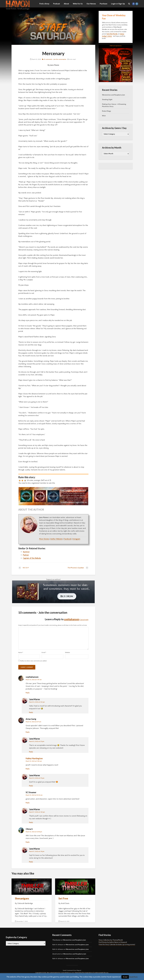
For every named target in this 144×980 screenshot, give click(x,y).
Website (67, 652)
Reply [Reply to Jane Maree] (31, 712)
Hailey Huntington (34, 758)
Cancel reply (84, 620)
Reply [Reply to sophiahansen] (28, 693)
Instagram (76, 539)
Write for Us (78, 4)
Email (44, 652)
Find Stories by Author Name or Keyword (113, 942)
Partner (26, 555)
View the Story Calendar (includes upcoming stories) (117, 944)
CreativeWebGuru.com (67, 973)
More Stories (44, 539)
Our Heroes (91, 4)
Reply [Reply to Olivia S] (28, 842)
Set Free (63, 898)
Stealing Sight (107, 99)
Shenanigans (22, 898)
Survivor (26, 552)
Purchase (104, 4)
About (66, 4)
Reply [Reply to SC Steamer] (28, 803)
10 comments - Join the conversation (55, 59)
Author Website (56, 539)
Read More (133, 977)
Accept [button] (125, 977)
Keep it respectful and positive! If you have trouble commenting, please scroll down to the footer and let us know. (53, 625)
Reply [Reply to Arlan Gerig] (28, 732)
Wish (104, 116)
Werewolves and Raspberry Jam (113, 95)
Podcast (57, 4)
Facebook (68, 539)
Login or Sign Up (118, 4)
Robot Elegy (107, 111)
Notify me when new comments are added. (34, 661)
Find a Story (44, 4)
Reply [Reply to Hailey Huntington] (28, 769)
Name (21, 652)
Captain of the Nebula (32, 558)
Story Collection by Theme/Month (111, 940)
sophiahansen (72, 619)
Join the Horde (112, 34)
